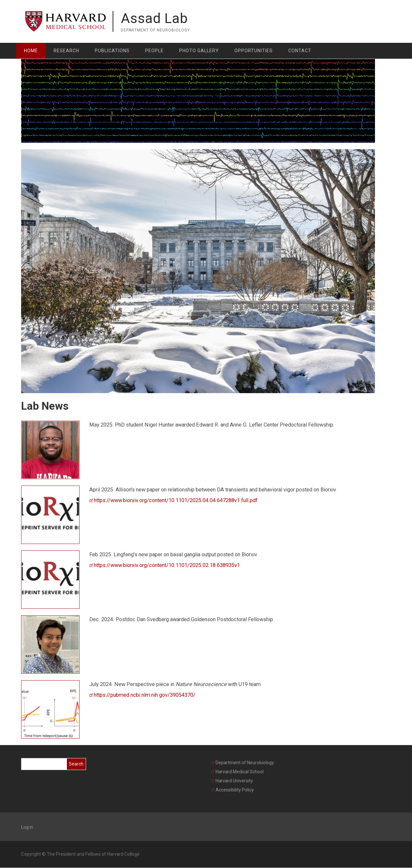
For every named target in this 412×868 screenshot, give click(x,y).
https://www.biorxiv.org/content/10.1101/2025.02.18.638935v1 (165, 565)
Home (31, 51)
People (154, 51)
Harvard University (232, 781)
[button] (50, 449)
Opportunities (254, 51)
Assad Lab (154, 18)
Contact (300, 51)
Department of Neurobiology (243, 763)
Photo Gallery (199, 51)
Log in (27, 827)
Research (66, 51)
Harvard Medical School (237, 772)
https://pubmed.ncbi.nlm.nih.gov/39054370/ (142, 695)
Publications (112, 51)
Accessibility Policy (232, 790)
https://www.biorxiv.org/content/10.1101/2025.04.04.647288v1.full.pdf (173, 500)
